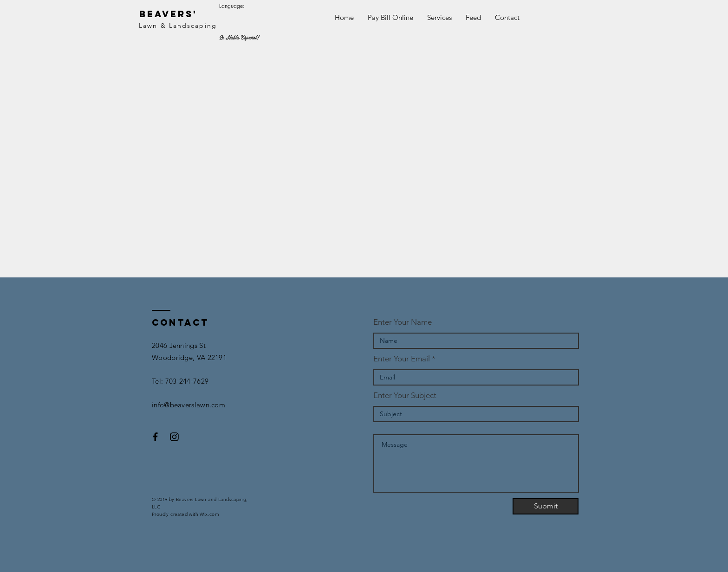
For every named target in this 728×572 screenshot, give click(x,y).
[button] (439, 18)
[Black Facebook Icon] (155, 437)
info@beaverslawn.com (188, 405)
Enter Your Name (403, 322)
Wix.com (209, 514)
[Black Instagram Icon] (174, 437)
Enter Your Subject (405, 395)
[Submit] (546, 506)
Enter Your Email (402, 359)
